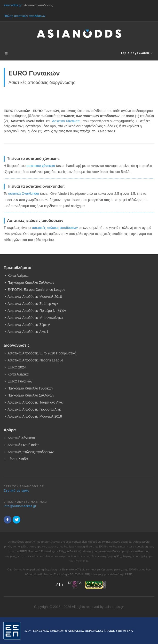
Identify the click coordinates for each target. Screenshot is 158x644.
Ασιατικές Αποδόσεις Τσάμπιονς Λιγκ (35, 402)
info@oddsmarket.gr (20, 506)
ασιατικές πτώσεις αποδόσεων (55, 228)
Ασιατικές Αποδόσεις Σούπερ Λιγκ (33, 304)
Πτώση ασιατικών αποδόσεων (24, 16)
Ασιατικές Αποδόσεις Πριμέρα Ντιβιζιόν (37, 311)
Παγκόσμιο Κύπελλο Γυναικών (30, 388)
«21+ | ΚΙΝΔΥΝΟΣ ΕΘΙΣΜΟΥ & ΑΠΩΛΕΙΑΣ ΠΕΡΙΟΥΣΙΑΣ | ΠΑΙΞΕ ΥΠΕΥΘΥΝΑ (79, 631)
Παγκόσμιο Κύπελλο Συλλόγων (31, 283)
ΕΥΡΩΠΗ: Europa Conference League (36, 290)
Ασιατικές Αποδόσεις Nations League (35, 360)
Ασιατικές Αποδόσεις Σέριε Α (29, 325)
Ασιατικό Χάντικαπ (66, 121)
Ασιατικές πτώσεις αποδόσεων (31, 452)
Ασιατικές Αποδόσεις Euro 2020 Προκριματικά (42, 353)
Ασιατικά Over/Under (23, 445)
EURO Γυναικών (20, 381)
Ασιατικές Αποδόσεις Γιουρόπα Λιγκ (34, 409)
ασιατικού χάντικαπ (41, 166)
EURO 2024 (17, 367)
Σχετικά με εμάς (16, 490)
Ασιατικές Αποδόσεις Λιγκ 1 (28, 332)
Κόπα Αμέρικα (18, 276)
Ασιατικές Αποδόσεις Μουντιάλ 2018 (35, 297)
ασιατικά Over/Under (24, 194)
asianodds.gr (13, 5)
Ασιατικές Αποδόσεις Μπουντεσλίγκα (35, 318)
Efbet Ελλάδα (18, 459)
